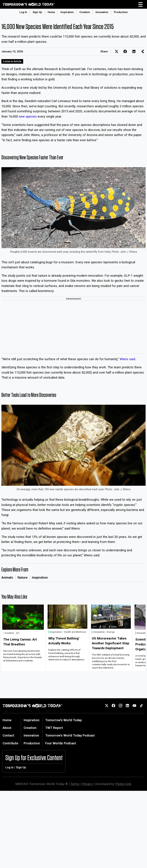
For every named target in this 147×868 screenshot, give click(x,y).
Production (121, 12)
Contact (8, 735)
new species (28, 116)
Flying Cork (123, 784)
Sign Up (37, 12)
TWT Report (54, 728)
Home (51, 12)
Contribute (10, 743)
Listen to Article (12, 61)
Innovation (102, 12)
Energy (111, 632)
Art (18, 633)
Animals (7, 577)
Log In (23, 12)
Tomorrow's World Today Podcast (70, 735)
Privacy (87, 784)
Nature (23, 577)
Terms (75, 784)
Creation (85, 12)
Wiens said (127, 359)
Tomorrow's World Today (63, 720)
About (7, 728)
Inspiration (67, 12)
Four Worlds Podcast (61, 743)
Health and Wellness (75, 632)
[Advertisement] (73, 327)
